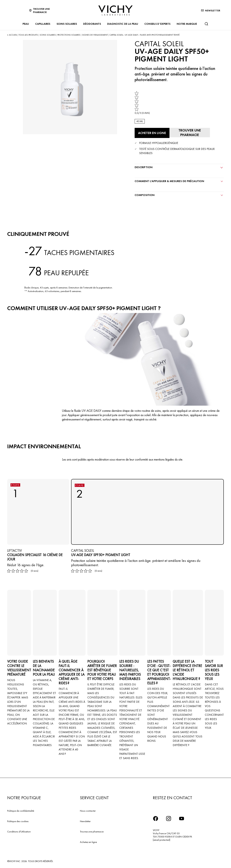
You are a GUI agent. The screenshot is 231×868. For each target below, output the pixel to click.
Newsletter (85, 821)
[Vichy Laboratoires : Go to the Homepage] (115, 10)
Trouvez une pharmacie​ (92, 831)
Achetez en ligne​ (88, 842)
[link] (142, 103)
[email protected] (162, 839)
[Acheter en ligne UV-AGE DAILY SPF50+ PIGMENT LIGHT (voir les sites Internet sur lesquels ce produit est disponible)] (152, 133)
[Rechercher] (206, 24)
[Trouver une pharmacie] (188, 132)
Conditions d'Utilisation (19, 831)
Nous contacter (88, 810)
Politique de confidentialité (21, 810)
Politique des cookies (18, 821)
